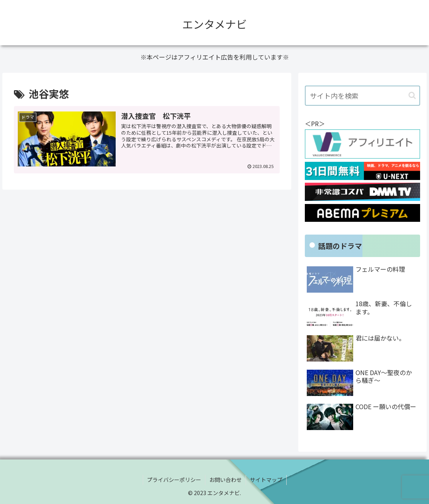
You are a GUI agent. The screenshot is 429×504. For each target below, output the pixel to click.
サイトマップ (266, 480)
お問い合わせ (226, 480)
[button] (412, 95)
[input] (362, 96)
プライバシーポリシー (174, 480)
